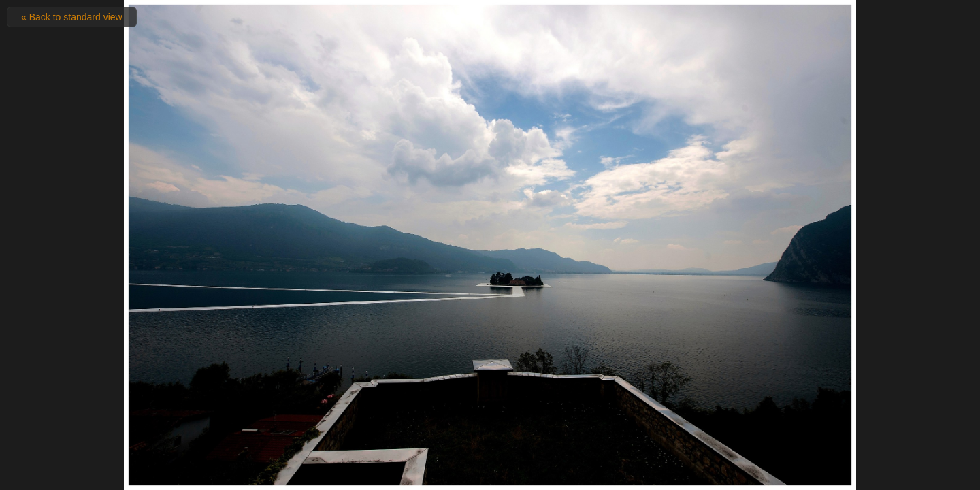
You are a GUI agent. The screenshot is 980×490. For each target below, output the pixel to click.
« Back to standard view (72, 17)
